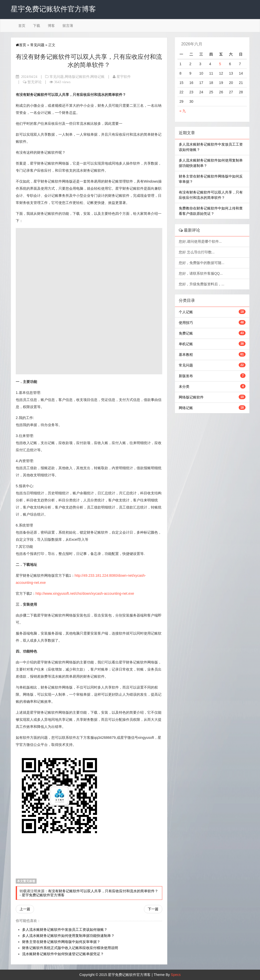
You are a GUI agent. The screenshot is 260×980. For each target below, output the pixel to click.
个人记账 (186, 312)
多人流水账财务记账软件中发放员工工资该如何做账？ (65, 930)
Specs (176, 975)
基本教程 (186, 355)
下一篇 (153, 909)
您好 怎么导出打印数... (197, 252)
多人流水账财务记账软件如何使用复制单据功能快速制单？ (68, 936)
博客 (51, 26)
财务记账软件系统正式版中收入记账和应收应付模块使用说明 (70, 948)
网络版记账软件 (77, 77)
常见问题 (37, 45)
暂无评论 (35, 82)
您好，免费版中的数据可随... (202, 263)
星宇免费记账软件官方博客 (43, 895)
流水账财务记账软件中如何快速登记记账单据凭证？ (63, 954)
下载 (37, 26)
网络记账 (97, 77)
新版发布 (186, 376)
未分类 (184, 387)
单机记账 (186, 344)
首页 (22, 26)
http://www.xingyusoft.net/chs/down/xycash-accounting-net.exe (85, 593)
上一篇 (25, 909)
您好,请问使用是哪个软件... (201, 241)
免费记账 (186, 333)
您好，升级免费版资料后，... (202, 284)
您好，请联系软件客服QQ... (201, 273)
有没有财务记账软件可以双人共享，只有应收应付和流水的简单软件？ (103, 891)
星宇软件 (124, 77)
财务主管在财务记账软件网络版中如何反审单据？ (61, 942)
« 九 (183, 111)
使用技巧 (186, 323)
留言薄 (68, 26)
